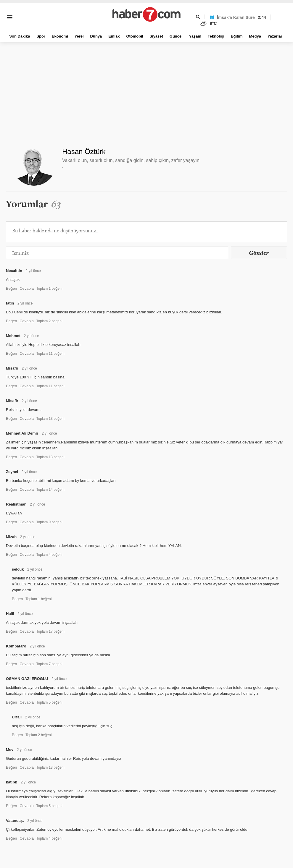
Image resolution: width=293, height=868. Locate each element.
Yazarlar (275, 36)
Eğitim (237, 36)
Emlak (114, 36)
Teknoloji (216, 36)
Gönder (259, 253)
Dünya (96, 36)
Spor (41, 36)
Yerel (79, 36)
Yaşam (195, 36)
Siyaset (156, 36)
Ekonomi (60, 36)
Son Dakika (20, 36)
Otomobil (135, 36)
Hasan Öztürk (84, 152)
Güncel (176, 36)
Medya (255, 36)
